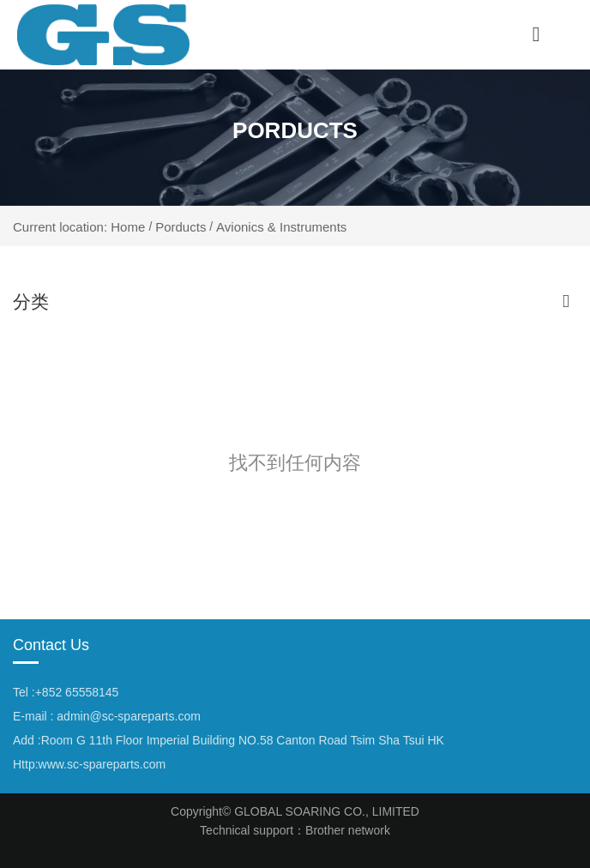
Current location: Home (81, 227)
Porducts (181, 226)
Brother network (348, 830)
